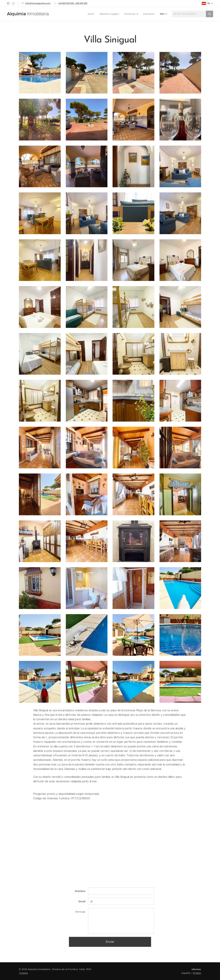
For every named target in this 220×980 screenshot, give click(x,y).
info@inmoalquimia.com (38, 3)
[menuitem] (62, 14)
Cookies (23, 973)
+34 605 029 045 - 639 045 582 (73, 3)
